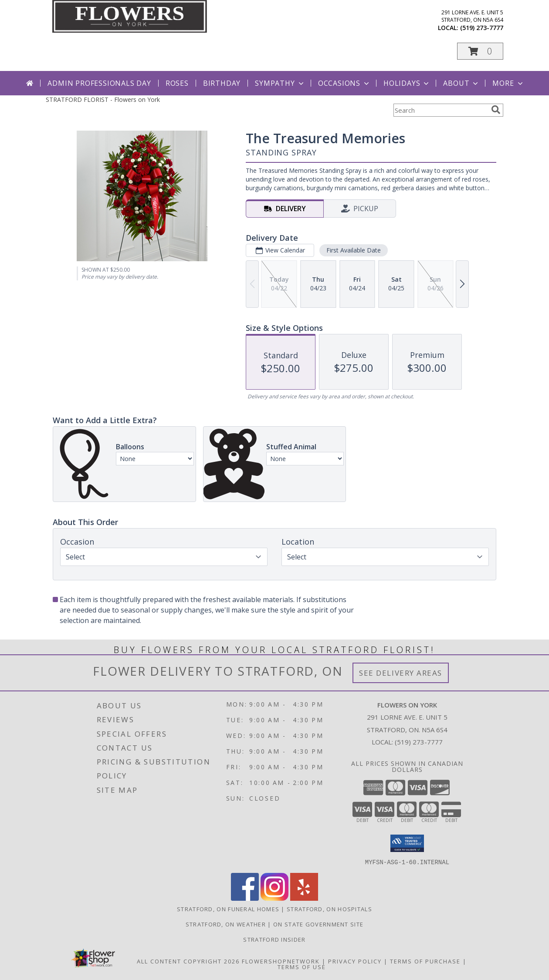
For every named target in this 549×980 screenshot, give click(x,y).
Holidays (407, 83)
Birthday (222, 83)
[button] (480, 51)
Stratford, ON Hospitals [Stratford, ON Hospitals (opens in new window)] (329, 909)
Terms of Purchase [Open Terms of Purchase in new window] (425, 961)
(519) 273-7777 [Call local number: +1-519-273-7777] (482, 28)
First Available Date (354, 250)
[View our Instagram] (274, 898)
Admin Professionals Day (99, 83)
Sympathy (280, 83)
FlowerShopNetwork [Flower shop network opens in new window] (281, 961)
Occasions (344, 83)
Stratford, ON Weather (226, 924)
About (461, 83)
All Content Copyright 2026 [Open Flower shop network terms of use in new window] (188, 961)
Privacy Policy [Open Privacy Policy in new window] (355, 961)
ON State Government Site (318, 924)
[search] (496, 110)
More (508, 83)
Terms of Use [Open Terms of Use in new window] (302, 967)
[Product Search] (441, 110)
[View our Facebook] (245, 898)
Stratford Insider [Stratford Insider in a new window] (274, 939)
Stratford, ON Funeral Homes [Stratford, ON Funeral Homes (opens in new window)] (228, 909)
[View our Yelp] (304, 898)
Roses (177, 83)
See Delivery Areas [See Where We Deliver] (401, 673)
